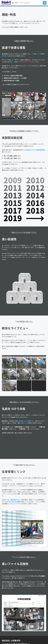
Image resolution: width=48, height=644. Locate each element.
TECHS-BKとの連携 (13, 502)
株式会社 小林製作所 (11, 641)
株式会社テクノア (16, 500)
